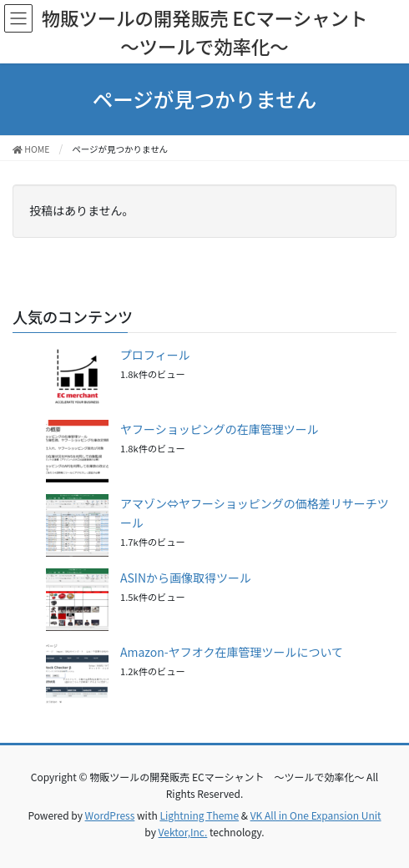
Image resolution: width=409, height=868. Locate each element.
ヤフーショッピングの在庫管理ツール (220, 429)
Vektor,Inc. (183, 832)
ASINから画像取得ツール (186, 578)
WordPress (110, 815)
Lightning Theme (199, 815)
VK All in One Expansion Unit (316, 815)
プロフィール (155, 355)
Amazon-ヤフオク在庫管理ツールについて (232, 652)
